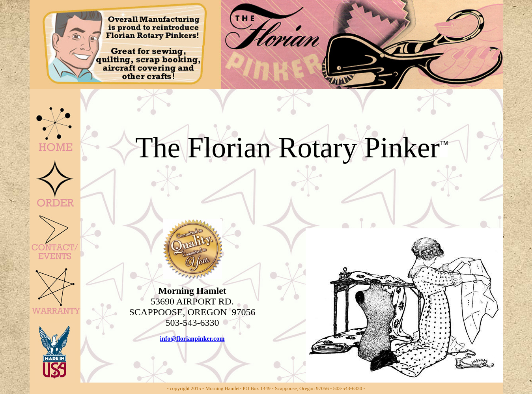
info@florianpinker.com (192, 339)
